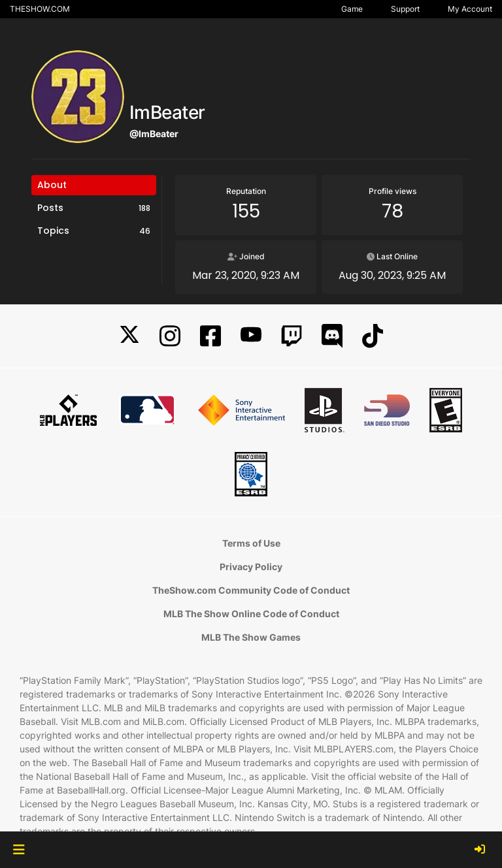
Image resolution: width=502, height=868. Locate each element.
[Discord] (332, 336)
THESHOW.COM (40, 9)
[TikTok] (373, 336)
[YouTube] (251, 336)
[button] (19, 850)
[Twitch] (292, 336)
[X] (129, 336)
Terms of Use (251, 543)
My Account (470, 9)
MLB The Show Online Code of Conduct (251, 614)
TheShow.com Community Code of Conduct (251, 590)
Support (405, 9)
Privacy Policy (251, 567)
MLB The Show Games (251, 637)
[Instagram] (170, 336)
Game (352, 9)
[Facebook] (210, 336)
